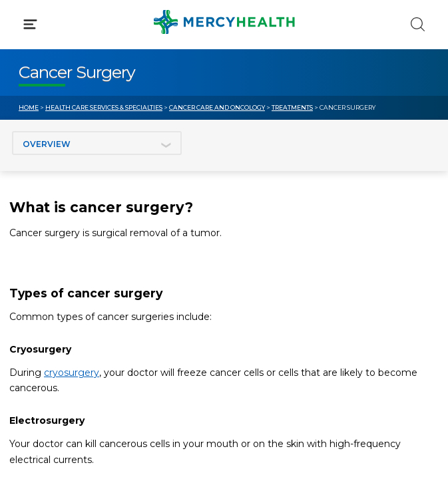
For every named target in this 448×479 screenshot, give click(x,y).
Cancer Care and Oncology (217, 107)
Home (29, 107)
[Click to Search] (418, 24)
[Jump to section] (97, 143)
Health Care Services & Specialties (104, 107)
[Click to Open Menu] (30, 24)
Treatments (292, 107)
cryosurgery (72, 373)
